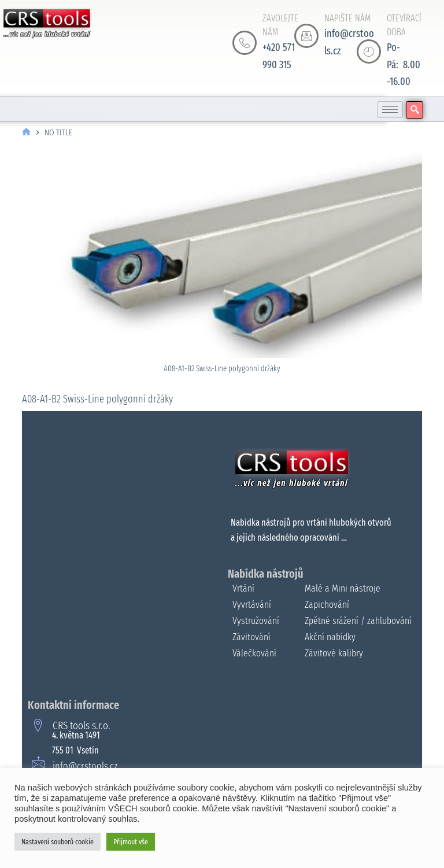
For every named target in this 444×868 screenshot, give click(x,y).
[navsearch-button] (415, 110)
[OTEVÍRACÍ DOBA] (369, 51)
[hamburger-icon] (390, 110)
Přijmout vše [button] (131, 842)
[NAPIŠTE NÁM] (306, 36)
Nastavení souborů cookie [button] (58, 842)
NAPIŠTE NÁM (347, 18)
